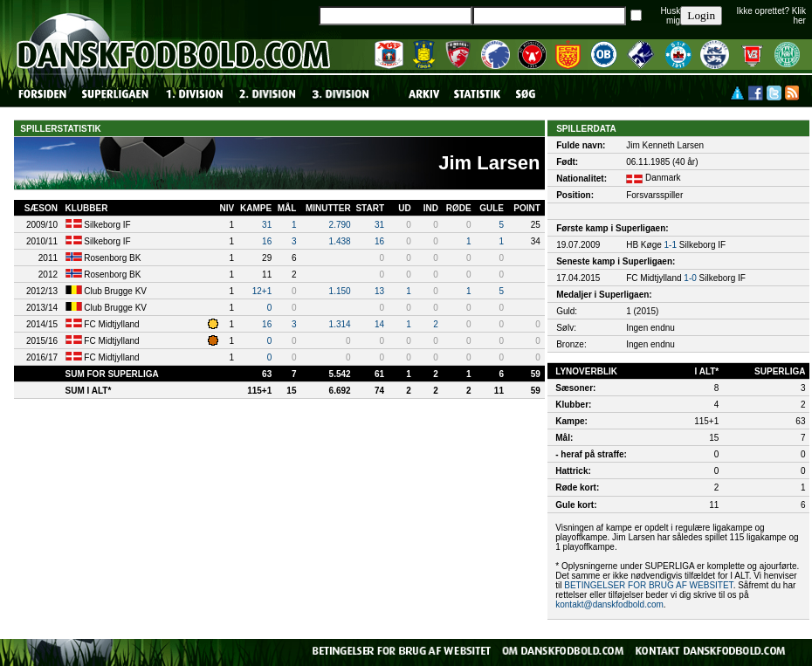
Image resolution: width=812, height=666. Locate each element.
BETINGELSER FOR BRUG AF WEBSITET (648, 585)
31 (267, 225)
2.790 (340, 225)
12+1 (262, 291)
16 (267, 241)
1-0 (690, 278)
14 (379, 324)
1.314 (340, 324)
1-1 (671, 245)
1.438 (340, 241)
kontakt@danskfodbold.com (609, 604)
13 (379, 291)
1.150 (340, 291)
